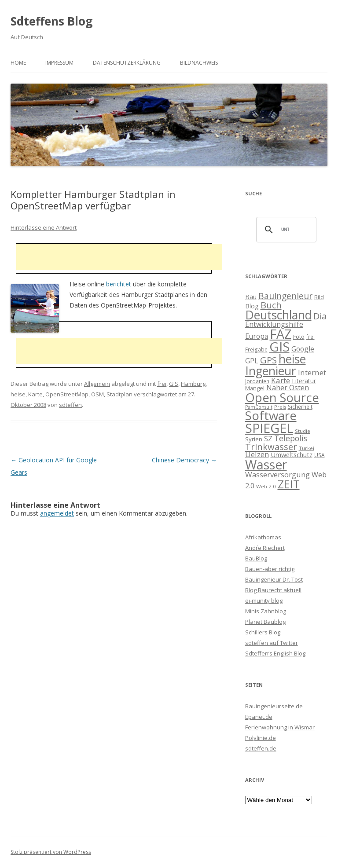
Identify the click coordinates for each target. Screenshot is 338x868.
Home (18, 63)
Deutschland (278, 315)
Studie (303, 431)
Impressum (59, 63)
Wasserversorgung (277, 474)
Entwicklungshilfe (274, 324)
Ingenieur (271, 371)
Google (303, 349)
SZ (268, 439)
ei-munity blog (264, 601)
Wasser (266, 465)
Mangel (255, 388)
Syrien (254, 439)
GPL (252, 361)
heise (18, 394)
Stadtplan (119, 394)
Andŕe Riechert (265, 548)
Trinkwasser (271, 447)
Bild (319, 297)
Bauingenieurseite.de (274, 706)
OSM (97, 394)
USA (320, 455)
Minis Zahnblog (266, 611)
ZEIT (289, 484)
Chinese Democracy (184, 460)
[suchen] (285, 230)
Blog (252, 306)
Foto (299, 337)
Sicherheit (300, 407)
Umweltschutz (292, 454)
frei (162, 384)
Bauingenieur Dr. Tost (274, 579)
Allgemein (97, 384)
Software (271, 415)
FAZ (281, 334)
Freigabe (256, 349)
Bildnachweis (199, 63)
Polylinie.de (261, 738)
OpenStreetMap (67, 394)
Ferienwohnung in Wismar (280, 727)
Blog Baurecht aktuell (273, 590)
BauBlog (256, 558)
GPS (268, 360)
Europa (257, 336)
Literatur (304, 381)
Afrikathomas (263, 537)
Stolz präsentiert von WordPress (51, 852)
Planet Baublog (265, 622)
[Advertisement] (119, 257)
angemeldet (57, 513)
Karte (35, 394)
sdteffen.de (261, 748)
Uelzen (257, 454)
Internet (312, 372)
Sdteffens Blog (51, 21)
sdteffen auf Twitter (272, 643)
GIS (174, 384)
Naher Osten (288, 388)
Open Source (282, 397)
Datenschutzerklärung (127, 63)
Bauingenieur (285, 296)
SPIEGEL (269, 428)
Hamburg (193, 384)
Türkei (307, 448)
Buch (271, 305)
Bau (251, 297)
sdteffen (70, 405)
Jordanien (257, 381)
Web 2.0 (266, 486)
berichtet (119, 284)
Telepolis (291, 438)
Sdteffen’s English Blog (275, 653)
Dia (320, 316)
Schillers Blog (263, 632)
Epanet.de (259, 717)
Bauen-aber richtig (270, 569)
